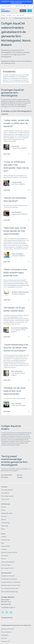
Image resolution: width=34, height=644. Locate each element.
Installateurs (5, 556)
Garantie (4, 507)
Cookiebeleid (5, 635)
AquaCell (3, 15)
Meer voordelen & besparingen (10, 592)
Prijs (30, 11)
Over (14, 15)
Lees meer (7, 154)
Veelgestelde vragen (7, 513)
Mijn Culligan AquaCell (7, 568)
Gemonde (20, 477)
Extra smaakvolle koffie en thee (10, 588)
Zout (18, 15)
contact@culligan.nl (8, 607)
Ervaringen (9, 15)
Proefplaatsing (5, 523)
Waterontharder (6, 540)
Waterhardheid (5, 546)
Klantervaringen (6, 565)
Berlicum (20, 475)
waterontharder (8, 134)
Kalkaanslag (5, 526)
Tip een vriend (5, 499)
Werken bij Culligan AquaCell (9, 552)
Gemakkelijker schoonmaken (9, 579)
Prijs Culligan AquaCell (7, 496)
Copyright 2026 (5, 641)
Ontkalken (4, 549)
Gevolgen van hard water (8, 576)
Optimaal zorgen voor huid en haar (11, 585)
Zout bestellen (5, 493)
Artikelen (4, 537)
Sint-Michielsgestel (7, 475)
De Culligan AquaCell (7, 490)
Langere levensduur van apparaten (11, 582)
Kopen (3, 529)
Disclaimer (4, 638)
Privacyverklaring (6, 632)
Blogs (3, 543)
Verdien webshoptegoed (8, 562)
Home (3, 18)
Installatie (4, 516)
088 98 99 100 (6, 604)
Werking (3, 520)
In (10, 18)
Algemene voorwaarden (8, 629)
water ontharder (21, 280)
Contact (22, 15)
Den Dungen (5, 477)
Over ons (4, 559)
